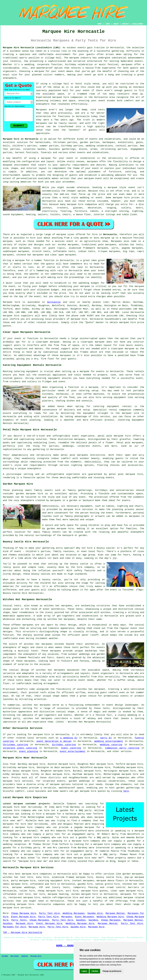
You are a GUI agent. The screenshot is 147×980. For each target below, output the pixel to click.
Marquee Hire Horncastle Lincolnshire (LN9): (32, 48)
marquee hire (11, 316)
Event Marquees (84, 917)
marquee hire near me (87, 858)
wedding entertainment (109, 741)
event (86, 90)
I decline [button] (95, 971)
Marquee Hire (24, 923)
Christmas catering (15, 745)
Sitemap (5, 956)
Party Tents (19, 920)
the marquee (137, 286)
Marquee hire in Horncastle (21, 139)
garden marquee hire (29, 494)
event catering (71, 748)
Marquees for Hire (14, 927)
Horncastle (110, 234)
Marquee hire (12, 302)
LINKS (107, 24)
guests (50, 264)
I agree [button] (84, 971)
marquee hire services (17, 908)
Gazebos (81, 920)
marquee (85, 286)
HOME (100, 24)
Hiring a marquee (14, 260)
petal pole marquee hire (114, 436)
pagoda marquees (132, 248)
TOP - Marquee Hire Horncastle (22, 933)
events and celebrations (105, 139)
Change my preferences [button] (112, 971)
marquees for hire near (18, 824)
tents (19, 680)
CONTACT (126, 24)
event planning (29, 751)
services (41, 738)
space (61, 94)
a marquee (92, 387)
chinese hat (24, 255)
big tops (129, 251)
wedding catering (111, 745)
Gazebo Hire (95, 913)
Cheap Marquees (39, 920)
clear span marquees (63, 255)
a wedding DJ (69, 738)
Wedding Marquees (74, 913)
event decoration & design (54, 741)
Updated (25, 956)
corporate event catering (20, 748)
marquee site (131, 413)
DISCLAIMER (138, 24)
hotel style (70, 198)
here (126, 791)
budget (55, 290)
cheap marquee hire (50, 891)
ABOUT (116, 24)
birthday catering (64, 745)
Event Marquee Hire (23, 917)
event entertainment (73, 751)
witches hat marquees (38, 644)
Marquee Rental (115, 913)
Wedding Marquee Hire (110, 917)
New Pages (15, 956)
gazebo (84, 238)
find (12, 764)
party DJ (106, 738)
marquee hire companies (82, 204)
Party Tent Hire (49, 913)
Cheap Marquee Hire (24, 913)
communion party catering (122, 748)
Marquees (116, 241)
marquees (127, 65)
